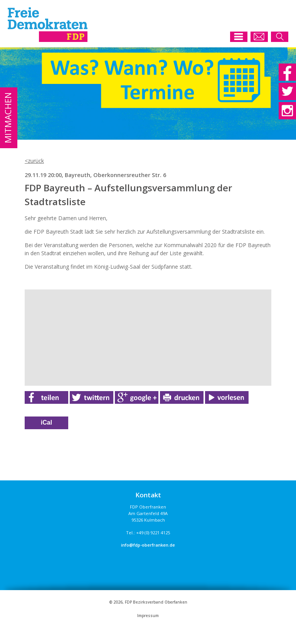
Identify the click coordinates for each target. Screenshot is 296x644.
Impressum (148, 616)
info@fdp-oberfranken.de (148, 545)
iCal (46, 422)
